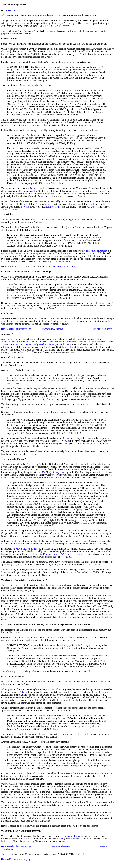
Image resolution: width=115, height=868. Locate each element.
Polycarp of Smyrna (65, 544)
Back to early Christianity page (16, 329)
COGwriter (11, 10)
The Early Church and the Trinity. (60, 267)
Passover (34, 188)
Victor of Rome (9, 209)
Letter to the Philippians (26, 549)
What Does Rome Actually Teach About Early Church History (42, 344)
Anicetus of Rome (52, 207)
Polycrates (92, 207)
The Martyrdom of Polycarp (55, 472)
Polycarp (25, 207)
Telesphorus (68, 438)
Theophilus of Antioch (96, 251)
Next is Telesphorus (102, 329)
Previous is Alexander (53, 329)
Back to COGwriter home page (16, 859)
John (62, 839)
